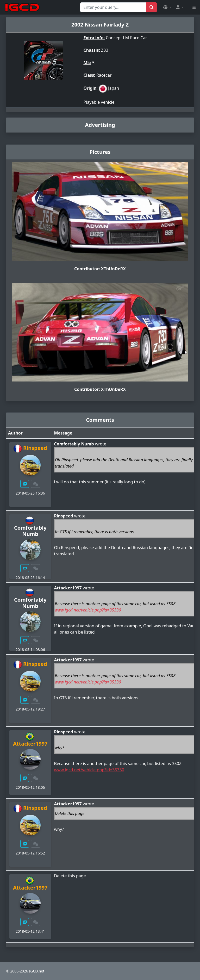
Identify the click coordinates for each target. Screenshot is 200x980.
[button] (167, 7)
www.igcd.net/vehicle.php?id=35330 (88, 610)
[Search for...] (113, 7)
